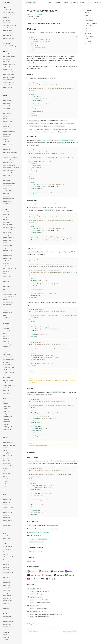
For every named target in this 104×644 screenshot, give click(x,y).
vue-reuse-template (52, 525)
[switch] (90, 3)
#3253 (48, 602)
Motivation (87, 13)
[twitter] (101, 3)
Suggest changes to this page (37, 624)
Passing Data (89, 21)
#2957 (61, 614)
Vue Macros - (38, 539)
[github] (95, 3)
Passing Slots (90, 26)
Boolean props (90, 31)
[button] (11, 7)
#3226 (46, 600)
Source (87, 39)
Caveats (87, 28)
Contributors (88, 41)
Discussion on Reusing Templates (39, 532)
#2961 (47, 617)
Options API (89, 18)
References (88, 33)
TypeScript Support (91, 23)
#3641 (47, 591)
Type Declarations (90, 36)
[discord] (98, 3)
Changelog (88, 44)
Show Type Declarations (36, 551)
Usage (86, 15)
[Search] (31, 3)
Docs (35, 561)
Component (39, 14)
